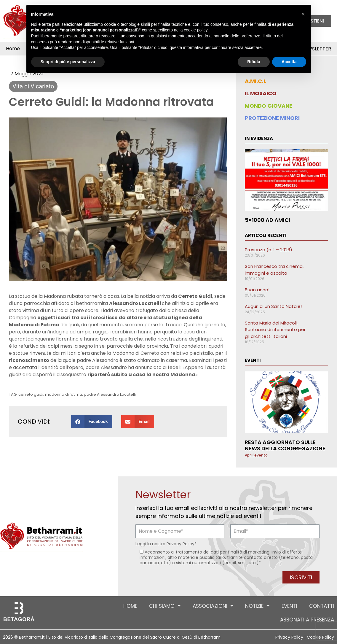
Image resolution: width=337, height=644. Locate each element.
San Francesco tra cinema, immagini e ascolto (274, 270)
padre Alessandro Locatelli (110, 394)
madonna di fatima (64, 394)
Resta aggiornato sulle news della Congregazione (285, 445)
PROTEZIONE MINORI (272, 118)
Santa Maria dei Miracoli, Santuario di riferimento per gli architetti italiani (275, 330)
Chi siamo (165, 606)
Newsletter (316, 49)
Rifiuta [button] (254, 62)
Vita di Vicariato (33, 86)
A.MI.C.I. (256, 81)
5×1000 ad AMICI (267, 220)
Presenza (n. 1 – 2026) (269, 250)
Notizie (257, 606)
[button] (92, 422)
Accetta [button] (289, 62)
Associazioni (213, 606)
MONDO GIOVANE (269, 106)
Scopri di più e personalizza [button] (68, 62)
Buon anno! (257, 290)
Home (13, 49)
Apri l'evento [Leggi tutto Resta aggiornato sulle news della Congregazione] (256, 455)
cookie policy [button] (195, 30)
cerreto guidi (31, 394)
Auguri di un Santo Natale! (273, 306)
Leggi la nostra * (166, 544)
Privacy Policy (181, 544)
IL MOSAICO (261, 93)
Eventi (289, 606)
